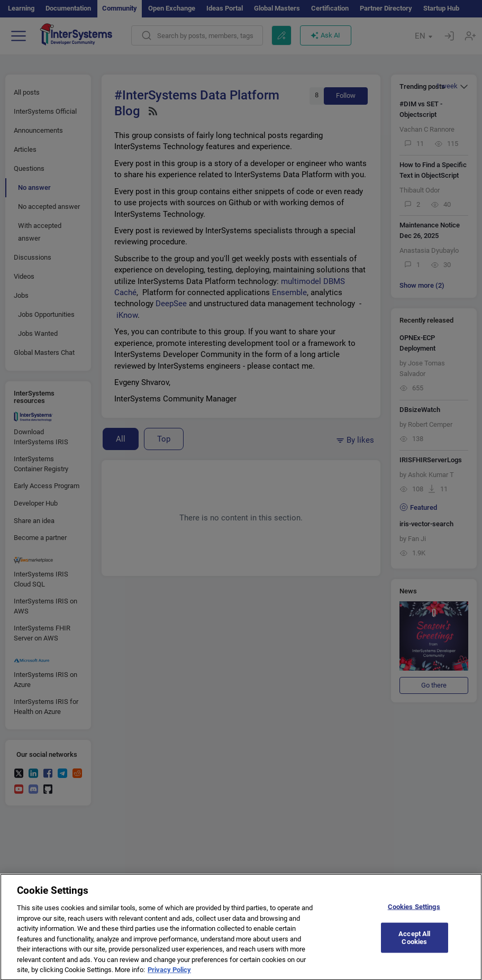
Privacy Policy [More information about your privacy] (169, 975)
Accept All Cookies (414, 943)
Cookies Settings (414, 912)
